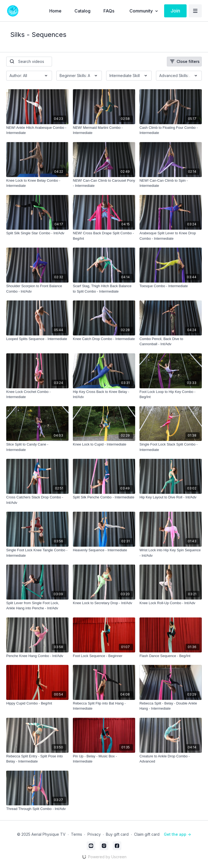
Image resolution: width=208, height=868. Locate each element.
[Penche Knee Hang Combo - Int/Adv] (37, 656)
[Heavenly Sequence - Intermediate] (104, 550)
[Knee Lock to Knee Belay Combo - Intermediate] (37, 183)
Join (175, 11)
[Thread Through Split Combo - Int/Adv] (37, 809)
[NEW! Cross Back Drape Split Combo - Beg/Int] (104, 236)
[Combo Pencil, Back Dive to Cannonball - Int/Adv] (171, 342)
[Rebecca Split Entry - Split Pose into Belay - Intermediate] (37, 759)
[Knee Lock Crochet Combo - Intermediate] (37, 394)
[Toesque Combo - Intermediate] (171, 286)
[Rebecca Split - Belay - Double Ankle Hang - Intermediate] (171, 706)
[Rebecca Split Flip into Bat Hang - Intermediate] (104, 706)
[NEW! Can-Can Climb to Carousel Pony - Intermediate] (104, 183)
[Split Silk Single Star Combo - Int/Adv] (37, 233)
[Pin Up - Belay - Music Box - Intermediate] (104, 759)
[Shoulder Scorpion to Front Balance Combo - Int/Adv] (37, 289)
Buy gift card (117, 834)
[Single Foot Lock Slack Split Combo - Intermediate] (171, 447)
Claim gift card (147, 834)
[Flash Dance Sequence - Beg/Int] (171, 656)
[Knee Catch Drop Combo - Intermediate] (104, 339)
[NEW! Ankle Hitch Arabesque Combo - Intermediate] (37, 130)
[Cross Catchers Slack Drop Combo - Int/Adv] (37, 500)
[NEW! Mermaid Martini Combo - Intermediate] (104, 130)
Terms (77, 834)
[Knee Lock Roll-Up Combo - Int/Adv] (171, 603)
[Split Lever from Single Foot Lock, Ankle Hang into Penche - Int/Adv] (37, 606)
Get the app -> (177, 834)
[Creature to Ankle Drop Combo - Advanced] (171, 759)
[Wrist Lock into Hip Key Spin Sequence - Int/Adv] (171, 553)
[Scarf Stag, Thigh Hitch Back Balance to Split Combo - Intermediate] (104, 289)
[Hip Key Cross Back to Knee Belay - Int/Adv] (104, 394)
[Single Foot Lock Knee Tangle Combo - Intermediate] (37, 553)
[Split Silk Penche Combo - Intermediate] (104, 497)
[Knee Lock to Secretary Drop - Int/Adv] (104, 603)
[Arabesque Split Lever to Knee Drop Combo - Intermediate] (171, 236)
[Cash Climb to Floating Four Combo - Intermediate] (171, 130)
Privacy (94, 834)
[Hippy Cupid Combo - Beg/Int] (37, 703)
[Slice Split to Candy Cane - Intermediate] (37, 447)
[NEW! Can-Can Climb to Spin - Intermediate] (171, 183)
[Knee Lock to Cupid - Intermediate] (104, 444)
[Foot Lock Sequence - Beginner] (104, 656)
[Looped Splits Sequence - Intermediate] (37, 339)
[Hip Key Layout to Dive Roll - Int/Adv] (171, 497)
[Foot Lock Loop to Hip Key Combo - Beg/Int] (171, 394)
